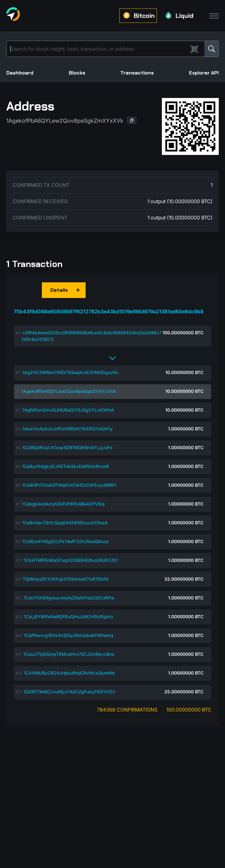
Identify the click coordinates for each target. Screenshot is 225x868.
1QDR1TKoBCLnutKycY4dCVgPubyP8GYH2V (69, 692)
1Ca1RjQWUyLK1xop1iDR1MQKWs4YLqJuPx (67, 447)
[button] (132, 120)
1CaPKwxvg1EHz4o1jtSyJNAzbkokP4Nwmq (69, 635)
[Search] (99, 49)
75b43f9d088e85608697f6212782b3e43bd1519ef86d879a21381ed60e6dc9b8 (109, 311)
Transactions (137, 73)
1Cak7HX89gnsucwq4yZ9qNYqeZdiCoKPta (69, 598)
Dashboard (20, 73)
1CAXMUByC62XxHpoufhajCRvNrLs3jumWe (69, 673)
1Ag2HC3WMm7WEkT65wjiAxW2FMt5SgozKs (70, 372)
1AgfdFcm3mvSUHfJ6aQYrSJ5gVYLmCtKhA (68, 410)
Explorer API (204, 73)
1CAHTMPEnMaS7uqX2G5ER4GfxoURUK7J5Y (71, 560)
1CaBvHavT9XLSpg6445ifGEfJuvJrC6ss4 (65, 523)
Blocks (77, 73)
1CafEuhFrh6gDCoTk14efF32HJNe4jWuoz (65, 541)
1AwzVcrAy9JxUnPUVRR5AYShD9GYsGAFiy (67, 429)
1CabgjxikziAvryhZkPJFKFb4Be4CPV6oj (63, 504)
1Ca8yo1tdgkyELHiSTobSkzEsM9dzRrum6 (65, 466)
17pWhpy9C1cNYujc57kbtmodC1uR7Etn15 (66, 579)
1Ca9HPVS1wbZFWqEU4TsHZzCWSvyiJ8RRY (69, 485)
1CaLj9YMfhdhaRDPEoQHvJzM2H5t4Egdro (68, 616)
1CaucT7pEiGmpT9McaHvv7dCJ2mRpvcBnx (69, 654)
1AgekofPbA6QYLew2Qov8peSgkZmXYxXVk (69, 391)
